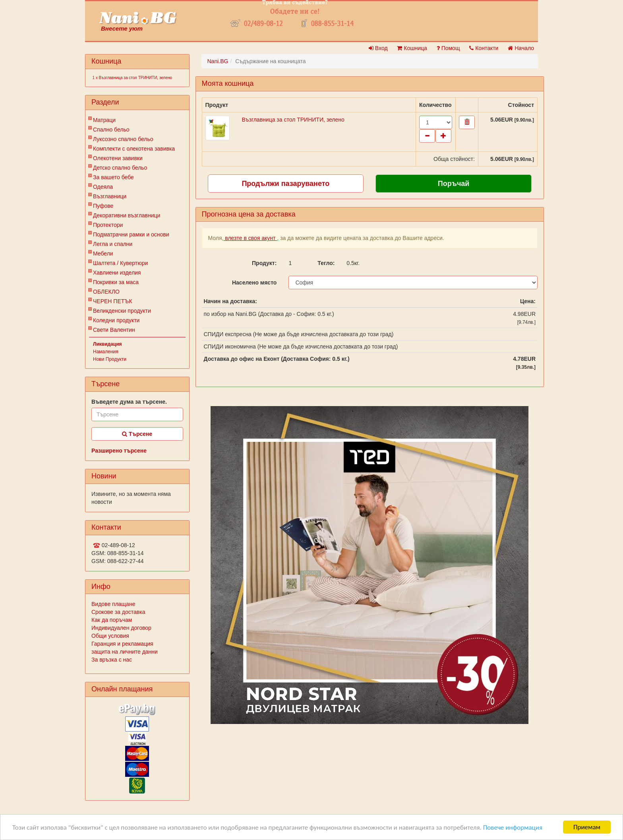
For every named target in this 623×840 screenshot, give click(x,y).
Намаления (106, 352)
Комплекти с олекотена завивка (134, 149)
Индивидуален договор (121, 628)
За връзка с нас (112, 660)
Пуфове (103, 206)
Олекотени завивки (118, 158)
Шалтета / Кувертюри (120, 263)
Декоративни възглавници (127, 215)
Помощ (448, 48)
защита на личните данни (125, 652)
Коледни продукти (116, 320)
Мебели (103, 254)
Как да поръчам (112, 620)
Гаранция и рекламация (122, 644)
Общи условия (110, 636)
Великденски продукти (122, 311)
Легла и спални (113, 244)
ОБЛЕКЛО (106, 292)
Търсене (137, 434)
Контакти (484, 48)
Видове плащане (113, 604)
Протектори (108, 225)
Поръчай (454, 184)
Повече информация (513, 827)
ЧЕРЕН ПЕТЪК (113, 301)
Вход (378, 48)
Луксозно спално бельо (123, 139)
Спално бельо (111, 130)
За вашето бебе (113, 177)
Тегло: (326, 263)
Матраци (104, 120)
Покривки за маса (116, 282)
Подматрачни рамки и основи (131, 234)
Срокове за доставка (118, 612)
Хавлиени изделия (117, 273)
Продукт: (264, 263)
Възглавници (110, 196)
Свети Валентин (114, 330)
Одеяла (103, 187)
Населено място (254, 283)
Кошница (412, 48)
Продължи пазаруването (285, 184)
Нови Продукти (110, 359)
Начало (521, 48)
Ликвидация (107, 344)
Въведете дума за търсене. (129, 402)
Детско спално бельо (120, 168)
